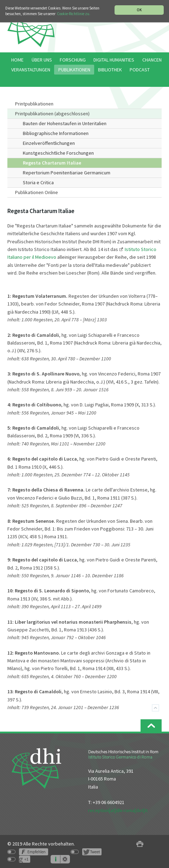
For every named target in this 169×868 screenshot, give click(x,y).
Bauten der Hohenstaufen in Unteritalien (65, 123)
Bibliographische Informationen (56, 133)
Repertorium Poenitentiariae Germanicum (67, 173)
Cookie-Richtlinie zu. (74, 14)
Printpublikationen (34, 104)
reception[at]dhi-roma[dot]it (118, 810)
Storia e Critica (38, 182)
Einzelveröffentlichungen (49, 143)
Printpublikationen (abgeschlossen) (52, 114)
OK (139, 10)
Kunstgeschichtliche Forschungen (58, 153)
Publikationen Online (37, 192)
